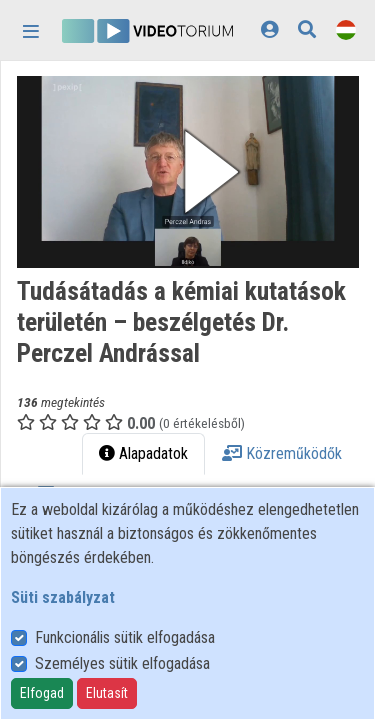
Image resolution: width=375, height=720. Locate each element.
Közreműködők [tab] (282, 453)
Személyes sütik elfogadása (122, 663)
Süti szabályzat (63, 597)
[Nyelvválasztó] (346, 29)
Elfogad (42, 693)
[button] (188, 172)
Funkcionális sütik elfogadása (125, 637)
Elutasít (107, 693)
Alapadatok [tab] (143, 453)
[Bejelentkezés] (269, 29)
